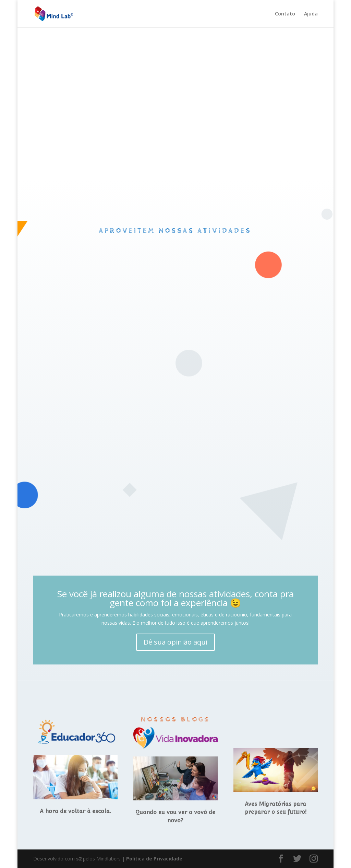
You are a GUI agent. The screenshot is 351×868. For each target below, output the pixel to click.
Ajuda (311, 14)
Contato (285, 14)
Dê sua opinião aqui (175, 642)
